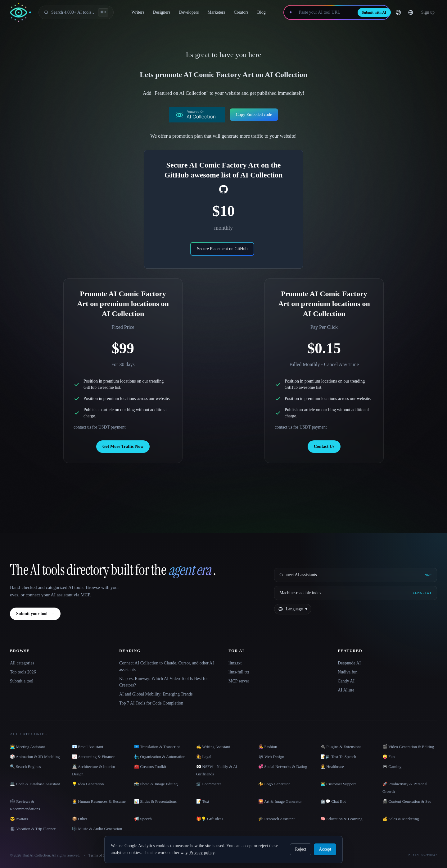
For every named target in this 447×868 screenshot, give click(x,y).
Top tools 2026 (23, 672)
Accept (325, 849)
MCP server (239, 681)
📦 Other (80, 819)
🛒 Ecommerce (209, 784)
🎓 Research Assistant (276, 819)
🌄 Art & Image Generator (280, 801)
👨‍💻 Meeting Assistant (27, 747)
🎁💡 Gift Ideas (210, 819)
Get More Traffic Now (123, 446)
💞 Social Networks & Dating (283, 767)
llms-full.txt (239, 672)
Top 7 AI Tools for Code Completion (151, 703)
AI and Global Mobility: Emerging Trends (156, 694)
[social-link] (223, 189)
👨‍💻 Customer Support (338, 784)
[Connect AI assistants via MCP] (356, 575)
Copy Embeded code (254, 115)
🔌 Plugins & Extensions (341, 747)
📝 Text (203, 801)
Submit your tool (35, 614)
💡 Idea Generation (88, 784)
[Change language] (419, 12)
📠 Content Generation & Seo (407, 801)
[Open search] (76, 12)
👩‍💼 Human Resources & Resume (99, 801)
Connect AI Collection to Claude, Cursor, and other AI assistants (167, 666)
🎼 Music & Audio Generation (97, 829)
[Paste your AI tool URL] (334, 12)
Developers (193, 12)
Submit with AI (383, 12)
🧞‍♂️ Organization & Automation (160, 757)
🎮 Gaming (392, 767)
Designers (166, 12)
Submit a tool (22, 681)
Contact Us (324, 446)
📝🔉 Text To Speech (338, 757)
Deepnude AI (349, 663)
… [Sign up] (432, 12)
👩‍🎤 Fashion (268, 747)
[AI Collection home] (20, 13)
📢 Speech (143, 819)
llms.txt (235, 663)
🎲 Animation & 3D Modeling (35, 757)
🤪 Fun (388, 757)
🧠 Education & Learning (341, 819)
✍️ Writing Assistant (213, 747)
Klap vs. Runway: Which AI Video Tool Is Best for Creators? (164, 682)
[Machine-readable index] (356, 593)
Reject (301, 849)
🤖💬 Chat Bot (333, 801)
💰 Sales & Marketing (401, 819)
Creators (245, 12)
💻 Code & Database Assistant (35, 784)
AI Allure (346, 690)
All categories (22, 663)
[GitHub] (407, 12)
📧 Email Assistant (88, 747)
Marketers (221, 12)
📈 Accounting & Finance (93, 757)
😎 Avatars (19, 819)
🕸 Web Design (271, 757)
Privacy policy (202, 853)
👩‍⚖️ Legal (204, 757)
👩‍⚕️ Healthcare (332, 767)
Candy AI (346, 681)
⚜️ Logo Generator (274, 784)
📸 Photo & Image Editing (156, 784)
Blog (266, 12)
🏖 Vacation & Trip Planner (33, 829)
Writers (142, 12)
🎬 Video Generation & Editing (408, 747)
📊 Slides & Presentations (155, 801)
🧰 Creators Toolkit (150, 767)
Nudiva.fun (348, 672)
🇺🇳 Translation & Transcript (157, 747)
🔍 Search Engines (25, 767)
